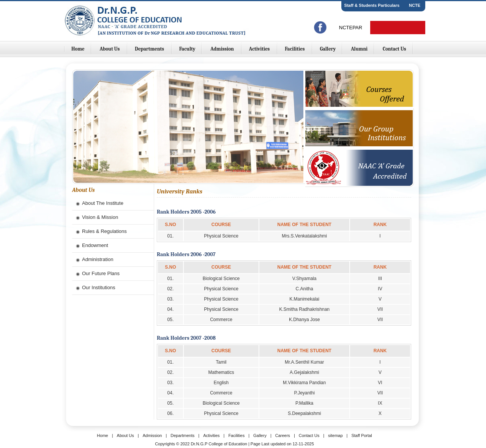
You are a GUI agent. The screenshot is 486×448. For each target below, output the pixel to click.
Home (78, 49)
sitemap (335, 435)
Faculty (187, 49)
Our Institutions (99, 287)
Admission (222, 49)
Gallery (328, 49)
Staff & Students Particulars (372, 5)
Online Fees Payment (398, 28)
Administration (98, 259)
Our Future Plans (101, 273)
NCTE (415, 5)
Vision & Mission (100, 217)
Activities (260, 49)
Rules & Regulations (104, 231)
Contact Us (394, 49)
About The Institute (103, 203)
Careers (283, 435)
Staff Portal (361, 435)
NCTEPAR (351, 28)
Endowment (95, 245)
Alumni (359, 49)
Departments (150, 49)
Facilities (295, 49)
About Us (110, 49)
